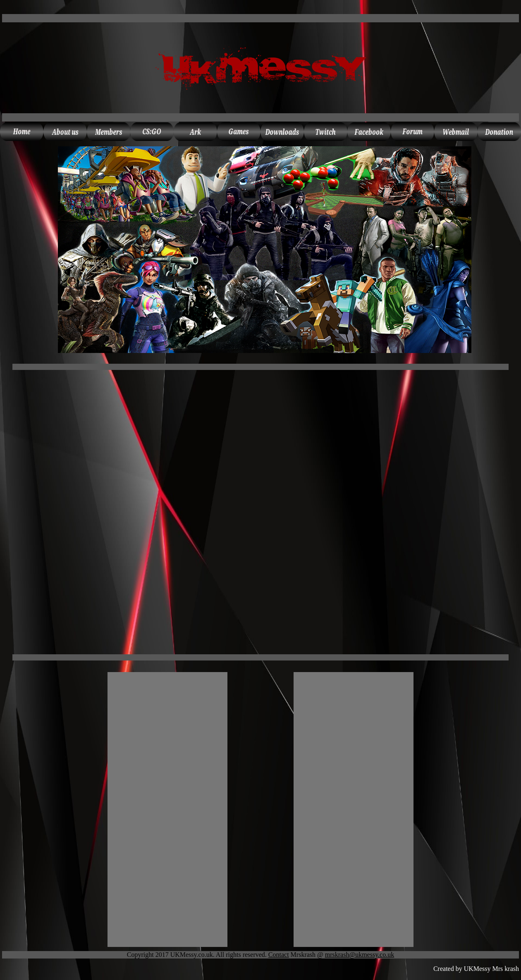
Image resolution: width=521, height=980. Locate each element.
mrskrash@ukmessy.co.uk (360, 955)
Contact (279, 955)
